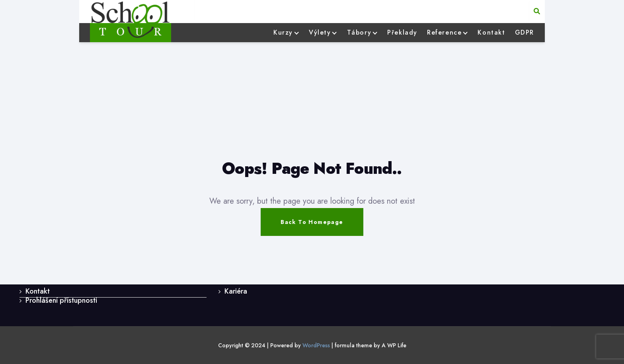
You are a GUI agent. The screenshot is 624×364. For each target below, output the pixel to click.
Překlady (402, 32)
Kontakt (491, 32)
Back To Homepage (312, 222)
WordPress (316, 345)
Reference (444, 32)
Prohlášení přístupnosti (61, 300)
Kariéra (236, 291)
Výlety (320, 32)
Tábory (359, 32)
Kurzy (283, 32)
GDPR (525, 32)
